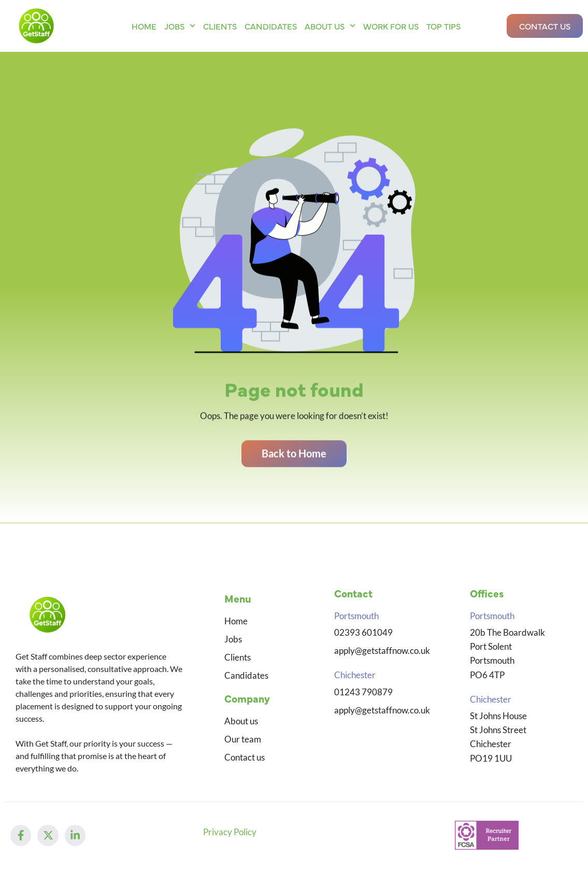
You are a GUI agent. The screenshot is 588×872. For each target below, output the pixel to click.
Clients (220, 26)
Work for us (391, 26)
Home (144, 26)
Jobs (180, 26)
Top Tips (443, 26)
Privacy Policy (230, 833)
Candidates (271, 26)
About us (330, 26)
